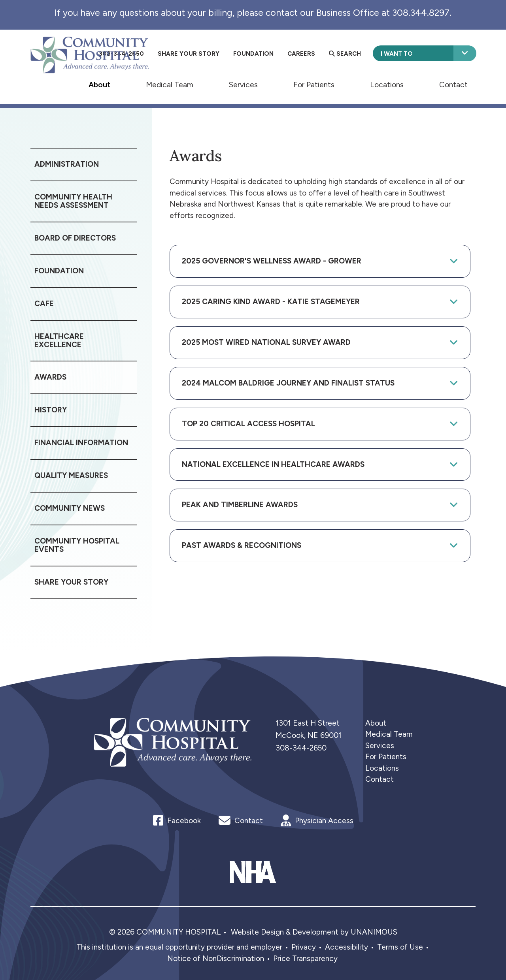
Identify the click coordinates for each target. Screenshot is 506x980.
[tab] (320, 261)
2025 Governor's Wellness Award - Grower (272, 261)
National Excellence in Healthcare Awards (273, 464)
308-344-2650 (301, 748)
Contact (453, 84)
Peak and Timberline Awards (240, 505)
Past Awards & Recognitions (242, 545)
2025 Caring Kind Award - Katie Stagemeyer (271, 302)
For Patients (314, 84)
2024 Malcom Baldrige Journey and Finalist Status (288, 383)
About (99, 84)
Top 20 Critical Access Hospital (248, 424)
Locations (387, 84)
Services (243, 84)
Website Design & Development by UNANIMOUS (314, 932)
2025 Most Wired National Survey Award (266, 342)
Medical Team (170, 84)
